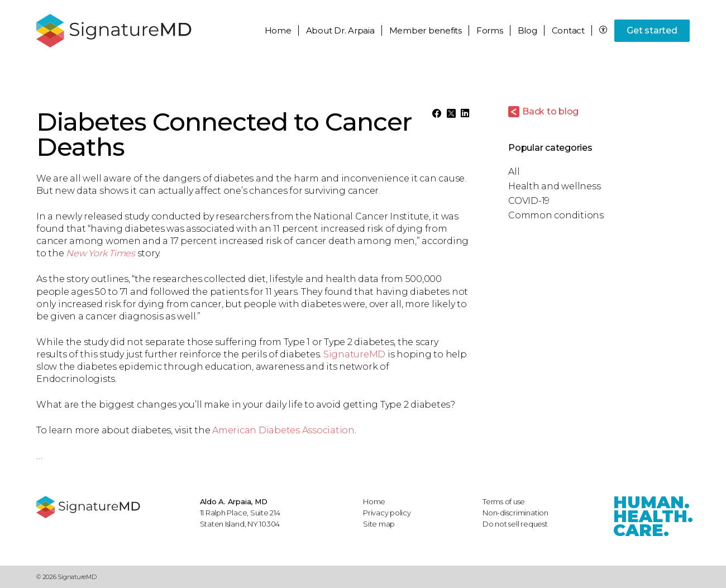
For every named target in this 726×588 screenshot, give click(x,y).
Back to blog (550, 111)
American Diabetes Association (283, 430)
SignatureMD (354, 354)
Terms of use (504, 501)
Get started (652, 30)
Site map (379, 524)
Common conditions (556, 215)
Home (278, 30)
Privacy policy (387, 513)
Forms (490, 30)
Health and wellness (554, 186)
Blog (527, 30)
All (514, 172)
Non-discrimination (515, 513)
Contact (568, 30)
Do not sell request (515, 524)
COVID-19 (529, 201)
